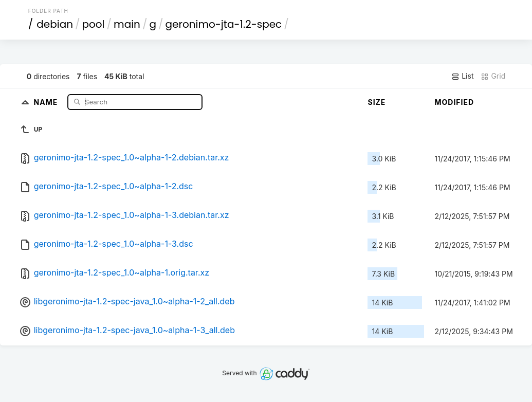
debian (55, 24)
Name (47, 102)
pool (94, 24)
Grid (493, 76)
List (462, 76)
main (127, 24)
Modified (454, 102)
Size (377, 102)
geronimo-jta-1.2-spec (224, 24)
